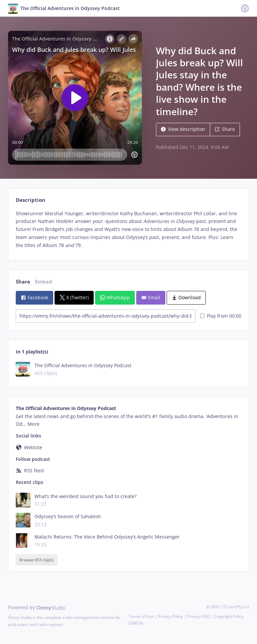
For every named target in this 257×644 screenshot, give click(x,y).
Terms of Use (141, 616)
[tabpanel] (128, 229)
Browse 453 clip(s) (36, 560)
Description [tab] (30, 200)
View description (183, 129)
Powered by (37, 607)
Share (225, 129)
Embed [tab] (44, 282)
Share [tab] (23, 282)
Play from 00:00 (221, 316)
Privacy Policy (170, 616)
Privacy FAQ (198, 616)
